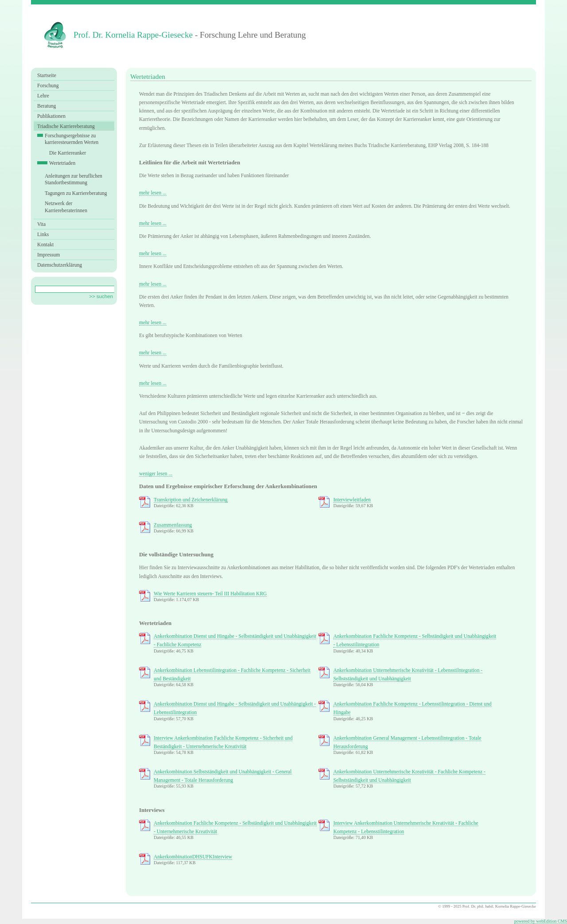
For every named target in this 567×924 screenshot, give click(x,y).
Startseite (47, 75)
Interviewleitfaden (352, 500)
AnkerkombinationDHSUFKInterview (193, 857)
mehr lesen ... (153, 193)
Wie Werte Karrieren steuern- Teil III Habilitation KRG (210, 594)
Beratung (47, 106)
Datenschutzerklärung (60, 265)
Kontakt (45, 245)
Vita (41, 224)
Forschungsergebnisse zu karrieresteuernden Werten (72, 139)
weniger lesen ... (156, 474)
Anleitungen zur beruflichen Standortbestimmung (74, 179)
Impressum (49, 255)
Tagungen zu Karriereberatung (76, 193)
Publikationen (51, 116)
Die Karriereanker (68, 153)
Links (43, 234)
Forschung (48, 85)
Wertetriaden (62, 163)
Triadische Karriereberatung (66, 126)
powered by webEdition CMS (541, 921)
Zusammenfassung (173, 525)
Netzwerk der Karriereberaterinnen (66, 207)
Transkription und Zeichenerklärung (191, 500)
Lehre (43, 96)
